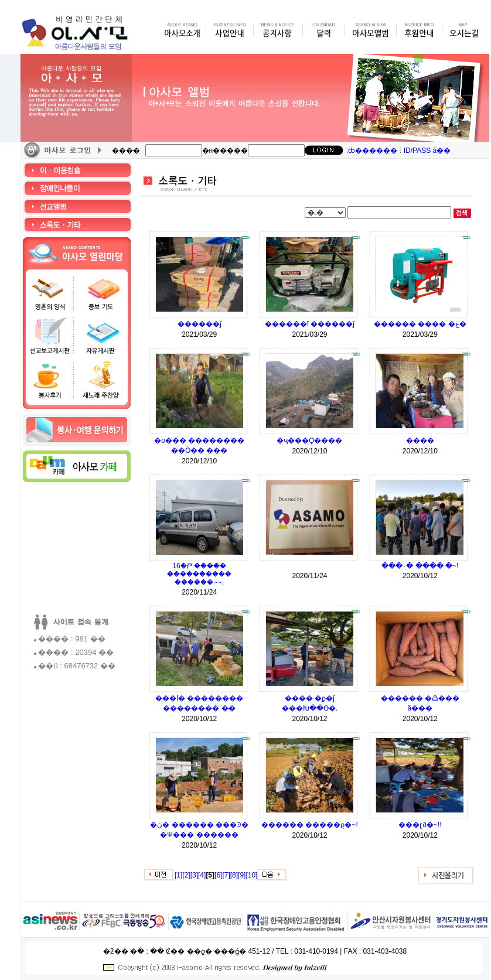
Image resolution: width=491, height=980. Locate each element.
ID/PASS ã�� (427, 151)
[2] (186, 875)
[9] (242, 875)
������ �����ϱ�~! (310, 825)
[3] (194, 875)
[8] (234, 875)
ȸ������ (373, 151)
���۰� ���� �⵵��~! (420, 566)
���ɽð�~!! (420, 825)
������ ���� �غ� (420, 324)
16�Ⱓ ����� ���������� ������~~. (199, 574)
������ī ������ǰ (310, 324)
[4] (202, 875)
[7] (226, 875)
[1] (178, 875)
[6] (218, 875)
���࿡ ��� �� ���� (309, 566)
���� (420, 441)
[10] (251, 875)
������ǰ (200, 324)
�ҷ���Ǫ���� (309, 441)
